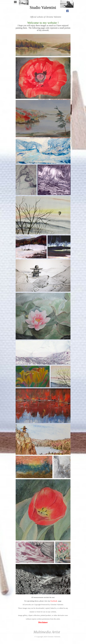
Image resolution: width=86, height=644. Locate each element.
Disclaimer (43, 622)
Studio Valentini (43, 7)
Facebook (54, 601)
